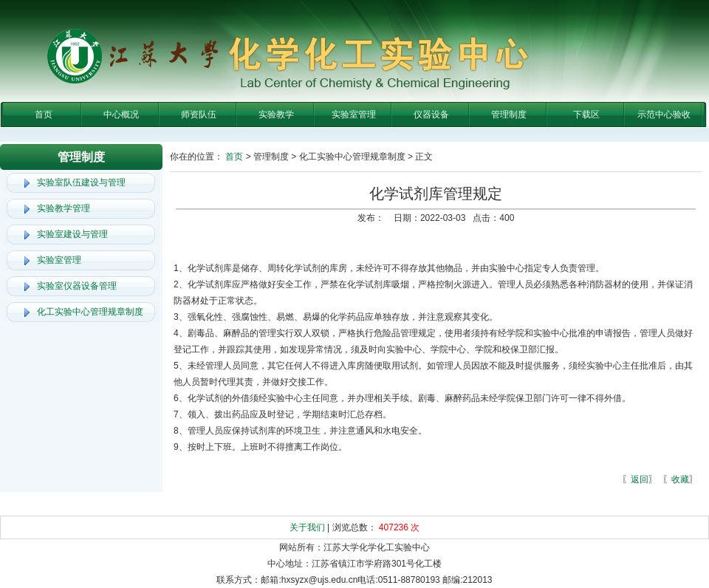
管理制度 (509, 114)
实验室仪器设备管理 (77, 286)
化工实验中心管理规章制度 (90, 312)
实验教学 (276, 114)
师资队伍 (199, 114)
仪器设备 (431, 114)
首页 (44, 114)
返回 (640, 479)
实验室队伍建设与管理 (81, 182)
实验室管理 (354, 114)
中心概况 (121, 114)
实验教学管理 (64, 208)
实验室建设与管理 (72, 234)
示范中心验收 (664, 114)
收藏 (680, 479)
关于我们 (307, 527)
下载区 (586, 114)
